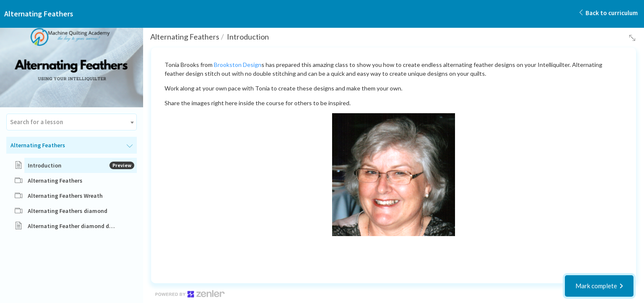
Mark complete (596, 286)
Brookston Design (238, 65)
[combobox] (72, 122)
